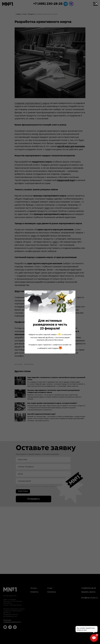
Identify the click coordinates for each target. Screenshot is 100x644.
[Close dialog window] (97, 3)
